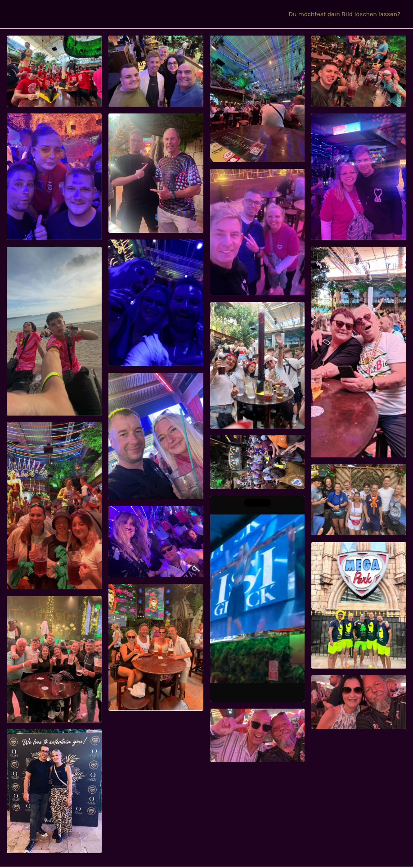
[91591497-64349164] (258, 232)
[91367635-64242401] (258, 462)
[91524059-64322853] (54, 331)
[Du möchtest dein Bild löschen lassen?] (348, 14)
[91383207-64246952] (359, 352)
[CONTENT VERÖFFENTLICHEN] (275, 14)
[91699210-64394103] (54, 177)
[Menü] (14, 14)
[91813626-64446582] (258, 99)
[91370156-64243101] (156, 436)
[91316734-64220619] (156, 542)
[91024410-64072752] (156, 647)
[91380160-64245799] (54, 506)
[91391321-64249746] (156, 303)
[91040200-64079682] (359, 702)
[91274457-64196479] (54, 791)
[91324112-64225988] (54, 659)
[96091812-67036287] (54, 71)
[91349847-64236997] (359, 500)
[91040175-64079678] (258, 735)
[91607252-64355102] (156, 173)
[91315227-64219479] (359, 605)
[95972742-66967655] (156, 71)
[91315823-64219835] (258, 599)
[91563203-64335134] (359, 177)
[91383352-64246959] (258, 365)
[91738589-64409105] (359, 71)
